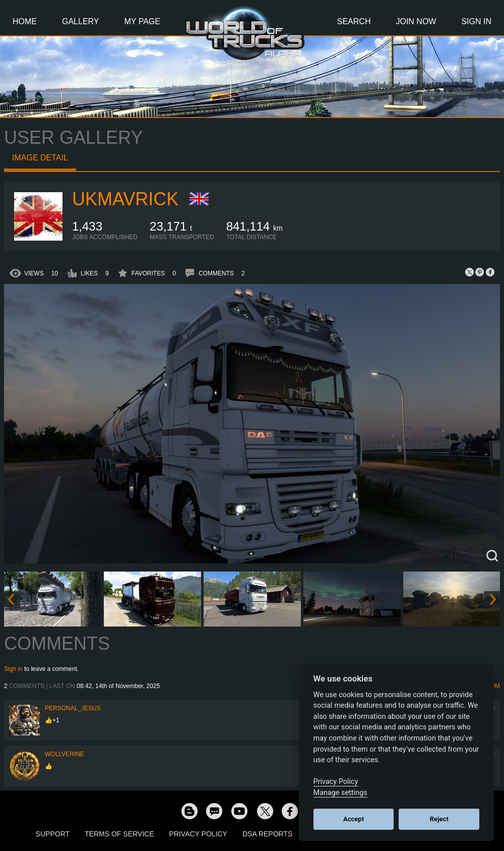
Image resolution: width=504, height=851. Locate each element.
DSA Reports (267, 834)
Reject (439, 819)
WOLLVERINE (65, 754)
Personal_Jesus (73, 708)
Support (53, 834)
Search (354, 21)
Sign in (13, 669)
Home (25, 21)
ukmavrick (125, 199)
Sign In (476, 21)
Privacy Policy (198, 834)
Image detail (40, 158)
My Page (142, 21)
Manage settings (340, 793)
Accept (354, 819)
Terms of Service (119, 834)
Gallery (81, 21)
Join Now (416, 21)
